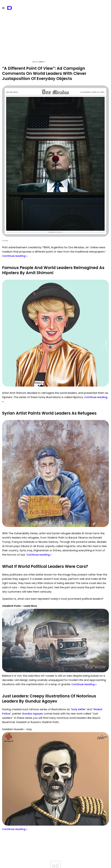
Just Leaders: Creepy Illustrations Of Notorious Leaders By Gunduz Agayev (49, 699)
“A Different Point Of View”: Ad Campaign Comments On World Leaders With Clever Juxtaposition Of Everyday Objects (44, 73)
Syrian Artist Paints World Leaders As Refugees (49, 413)
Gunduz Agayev (33, 714)
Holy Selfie (78, 709)
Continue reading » (15, 256)
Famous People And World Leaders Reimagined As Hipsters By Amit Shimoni (53, 270)
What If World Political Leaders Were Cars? (45, 566)
